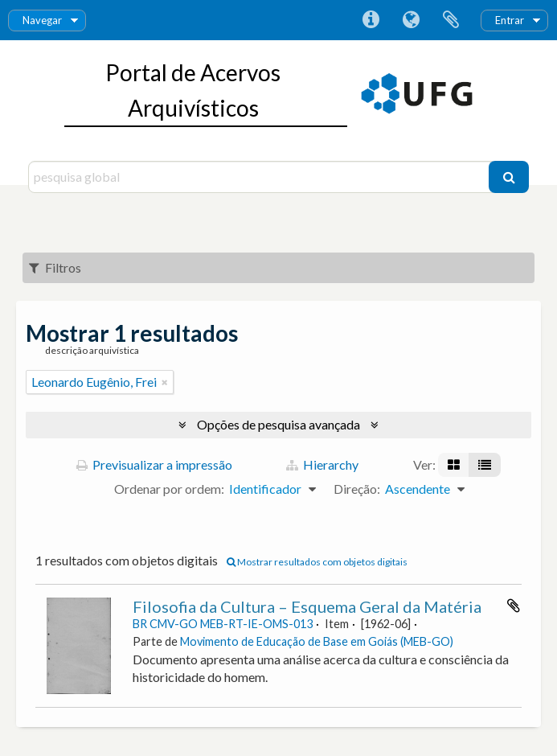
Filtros (55, 267)
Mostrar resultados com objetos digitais (317, 562)
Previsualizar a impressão (154, 464)
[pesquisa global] (261, 177)
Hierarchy (322, 464)
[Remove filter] (165, 382)
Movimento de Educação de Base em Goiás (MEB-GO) (317, 641)
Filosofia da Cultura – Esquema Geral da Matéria (307, 606)
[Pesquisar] (509, 177)
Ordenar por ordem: (169, 489)
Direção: (357, 489)
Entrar (510, 20)
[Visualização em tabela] (485, 465)
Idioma (411, 20)
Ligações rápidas (371, 20)
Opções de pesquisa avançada (278, 424)
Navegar (42, 20)
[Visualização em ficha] (454, 465)
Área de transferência (451, 20)
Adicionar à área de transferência (514, 606)
